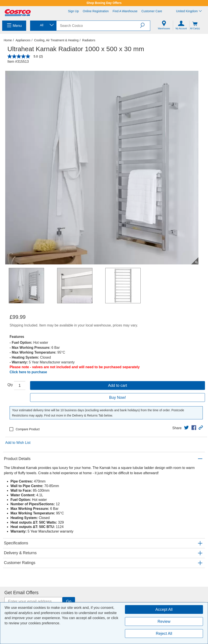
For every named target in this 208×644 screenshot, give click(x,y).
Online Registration (96, 11)
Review (164, 621)
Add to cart (117, 385)
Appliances (23, 40)
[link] (186, 428)
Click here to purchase (28, 372)
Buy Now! (117, 398)
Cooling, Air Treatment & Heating (56, 40)
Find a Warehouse (125, 11)
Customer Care (152, 11)
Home (8, 40)
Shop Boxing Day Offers (104, 3)
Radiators (89, 40)
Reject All (164, 634)
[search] (98, 26)
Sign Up (73, 11)
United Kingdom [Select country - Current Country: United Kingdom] (189, 11)
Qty (10, 385)
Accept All (164, 609)
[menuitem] (14, 26)
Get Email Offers (21, 593)
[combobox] (43, 25)
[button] (145, 25)
